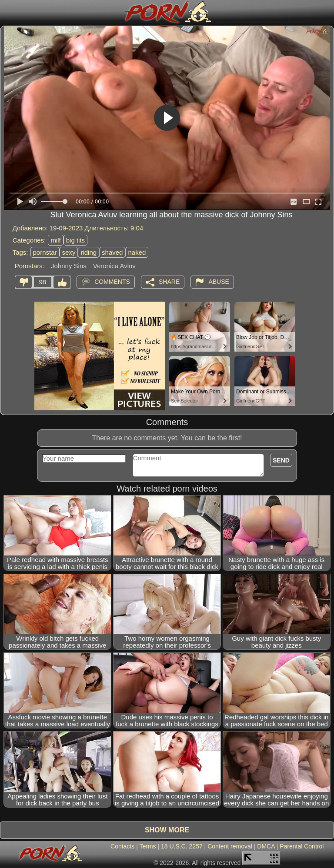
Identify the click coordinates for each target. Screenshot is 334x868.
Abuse (219, 281)
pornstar (45, 252)
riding (89, 252)
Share (169, 281)
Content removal (230, 846)
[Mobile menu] (8, 12)
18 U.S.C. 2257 (182, 846)
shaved (112, 252)
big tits (75, 240)
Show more (167, 830)
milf (55, 240)
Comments (112, 281)
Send (281, 460)
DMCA (266, 846)
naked (137, 252)
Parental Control (302, 846)
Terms (147, 846)
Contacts (122, 846)
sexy (69, 252)
